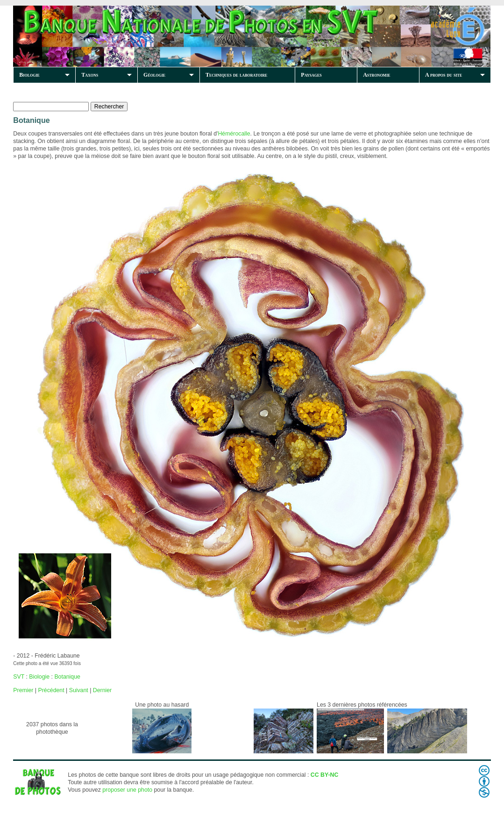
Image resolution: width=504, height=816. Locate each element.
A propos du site (444, 75)
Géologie (154, 75)
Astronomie (376, 75)
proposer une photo (127, 790)
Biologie (29, 75)
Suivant (79, 690)
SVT (19, 677)
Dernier (102, 690)
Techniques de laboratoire (236, 75)
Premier (23, 690)
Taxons (90, 75)
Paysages (311, 75)
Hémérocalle (234, 134)
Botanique (67, 677)
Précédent (51, 690)
